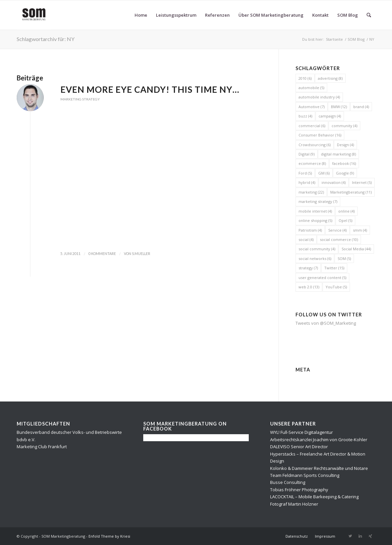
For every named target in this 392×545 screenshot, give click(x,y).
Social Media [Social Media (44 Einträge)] (356, 249)
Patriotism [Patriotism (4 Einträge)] (310, 230)
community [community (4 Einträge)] (344, 126)
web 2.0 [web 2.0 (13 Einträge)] (309, 287)
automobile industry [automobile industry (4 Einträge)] (319, 97)
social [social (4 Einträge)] (306, 239)
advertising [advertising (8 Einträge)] (330, 78)
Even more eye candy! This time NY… (150, 89)
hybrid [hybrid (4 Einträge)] (307, 182)
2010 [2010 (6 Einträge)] (305, 78)
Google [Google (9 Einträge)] (345, 173)
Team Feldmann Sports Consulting (305, 475)
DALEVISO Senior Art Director (299, 447)
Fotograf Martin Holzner (294, 504)
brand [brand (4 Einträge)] (361, 107)
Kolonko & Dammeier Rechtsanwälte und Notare (319, 468)
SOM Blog (356, 39)
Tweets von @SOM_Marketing (326, 323)
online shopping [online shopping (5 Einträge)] (315, 220)
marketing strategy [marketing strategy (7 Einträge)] (318, 201)
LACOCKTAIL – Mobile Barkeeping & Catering (314, 497)
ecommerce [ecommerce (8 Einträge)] (312, 163)
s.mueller (141, 254)
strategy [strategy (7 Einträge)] (308, 268)
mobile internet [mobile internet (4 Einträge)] (315, 211)
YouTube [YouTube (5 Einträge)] (336, 287)
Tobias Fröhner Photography (299, 490)
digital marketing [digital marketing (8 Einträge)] (338, 154)
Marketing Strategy (80, 99)
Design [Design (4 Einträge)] (345, 145)
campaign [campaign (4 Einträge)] (330, 116)
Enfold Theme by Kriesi (109, 536)
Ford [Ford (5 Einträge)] (305, 173)
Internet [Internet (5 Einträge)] (362, 182)
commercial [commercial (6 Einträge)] (312, 126)
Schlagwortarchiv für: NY (46, 39)
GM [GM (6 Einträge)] (324, 173)
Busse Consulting (288, 482)
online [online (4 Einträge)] (346, 211)
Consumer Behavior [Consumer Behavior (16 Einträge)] (320, 135)
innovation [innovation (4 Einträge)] (334, 182)
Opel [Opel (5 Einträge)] (345, 220)
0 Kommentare (102, 254)
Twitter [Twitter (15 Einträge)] (334, 268)
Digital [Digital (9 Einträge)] (307, 154)
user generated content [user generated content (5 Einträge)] (322, 278)
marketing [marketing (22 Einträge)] (311, 192)
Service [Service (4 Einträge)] (337, 230)
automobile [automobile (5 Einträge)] (311, 88)
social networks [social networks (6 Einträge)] (315, 258)
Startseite (334, 39)
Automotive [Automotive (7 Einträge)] (312, 107)
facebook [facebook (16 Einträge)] (344, 163)
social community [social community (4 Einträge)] (317, 249)
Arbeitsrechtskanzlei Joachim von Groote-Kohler (319, 440)
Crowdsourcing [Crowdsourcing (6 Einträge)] (315, 145)
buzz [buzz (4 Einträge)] (305, 116)
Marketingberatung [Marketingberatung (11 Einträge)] (351, 192)
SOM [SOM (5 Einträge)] (344, 258)
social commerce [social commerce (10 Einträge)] (339, 239)
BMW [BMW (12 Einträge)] (339, 107)
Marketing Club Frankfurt (42, 447)
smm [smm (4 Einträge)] (360, 230)
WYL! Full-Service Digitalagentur (302, 432)
